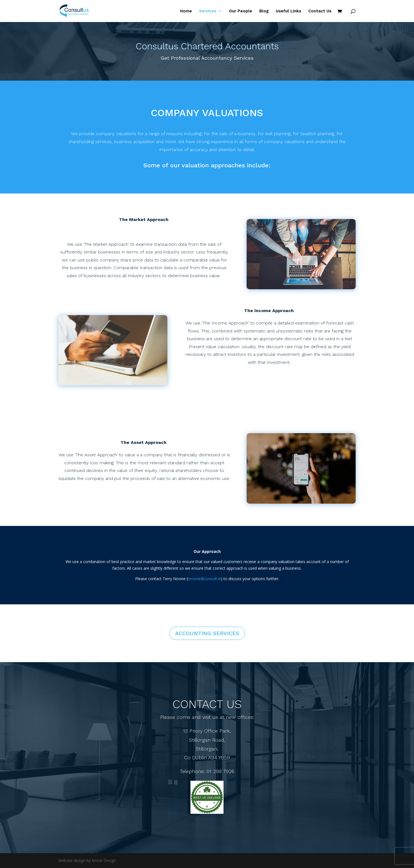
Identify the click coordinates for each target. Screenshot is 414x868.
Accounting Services (207, 633)
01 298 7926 (220, 771)
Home (186, 11)
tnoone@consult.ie (204, 579)
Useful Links (288, 11)
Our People (241, 11)
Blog (264, 11)
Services (208, 11)
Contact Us (320, 11)
